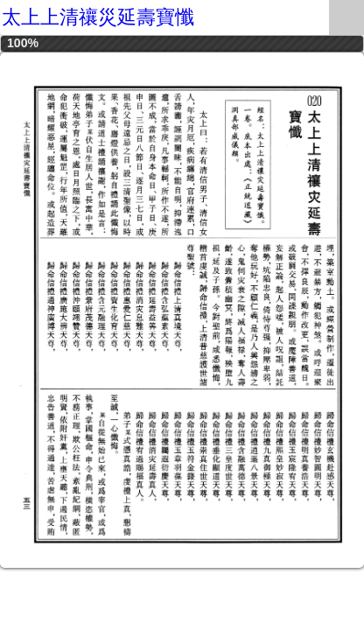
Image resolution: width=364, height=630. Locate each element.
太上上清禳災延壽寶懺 (98, 17)
